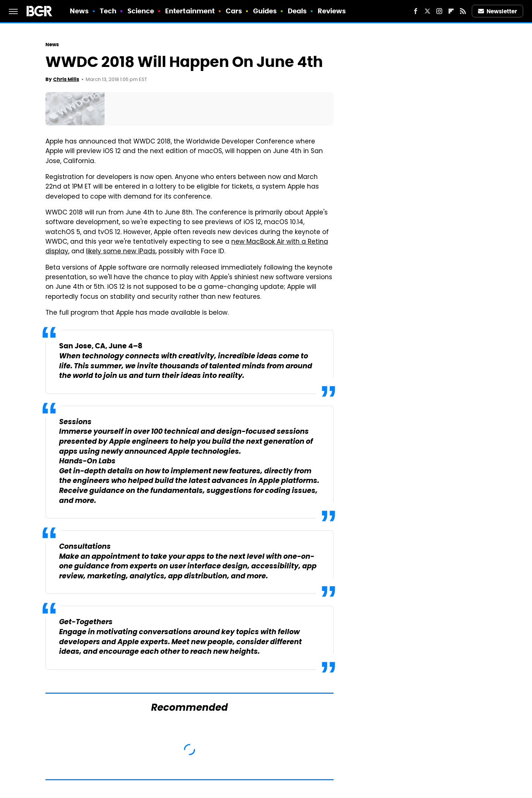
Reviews (332, 11)
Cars (234, 11)
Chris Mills (66, 79)
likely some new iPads (121, 252)
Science (141, 11)
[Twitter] (427, 11)
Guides (265, 11)
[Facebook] (416, 11)
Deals (297, 11)
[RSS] (463, 11)
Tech (108, 11)
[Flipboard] (451, 11)
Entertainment (190, 11)
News (79, 11)
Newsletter (498, 11)
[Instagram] (439, 11)
